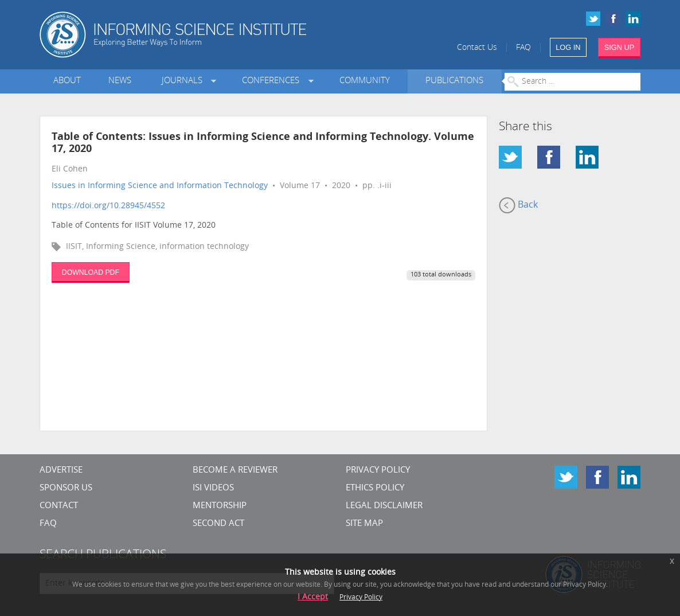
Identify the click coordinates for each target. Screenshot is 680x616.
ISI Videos (213, 488)
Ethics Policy (375, 488)
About (67, 81)
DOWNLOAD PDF (91, 272)
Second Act (218, 524)
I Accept (313, 597)
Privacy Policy (378, 471)
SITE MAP (364, 524)
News (120, 81)
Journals (184, 81)
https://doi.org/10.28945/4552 (108, 206)
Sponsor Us (66, 488)
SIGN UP (620, 47)
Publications (454, 81)
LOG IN (568, 47)
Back (518, 205)
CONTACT (59, 506)
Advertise (61, 471)
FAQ (523, 48)
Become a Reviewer (235, 471)
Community (365, 81)
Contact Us (477, 48)
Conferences (273, 81)
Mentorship (220, 506)
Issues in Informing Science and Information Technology (160, 186)
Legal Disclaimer (384, 506)
